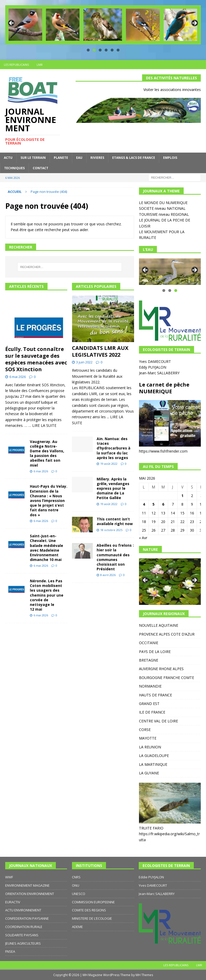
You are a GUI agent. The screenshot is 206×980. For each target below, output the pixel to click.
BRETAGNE (149, 660)
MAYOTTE (148, 738)
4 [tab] (106, 50)
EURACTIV (13, 902)
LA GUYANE (149, 773)
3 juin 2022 (84, 362)
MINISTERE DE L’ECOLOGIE (92, 918)
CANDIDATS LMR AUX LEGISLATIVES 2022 (100, 351)
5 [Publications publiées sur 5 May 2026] (154, 504)
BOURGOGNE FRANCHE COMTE (167, 678)
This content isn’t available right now (115, 521)
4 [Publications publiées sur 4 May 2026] (144, 504)
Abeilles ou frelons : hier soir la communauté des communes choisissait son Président (115, 557)
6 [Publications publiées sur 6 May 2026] (163, 504)
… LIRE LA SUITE (42, 425)
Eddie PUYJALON (151, 877)
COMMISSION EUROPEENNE (93, 902)
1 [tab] (88, 50)
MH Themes (144, 975)
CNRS (76, 877)
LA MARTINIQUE (153, 764)
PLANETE (61, 158)
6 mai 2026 (18, 377)
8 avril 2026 (108, 575)
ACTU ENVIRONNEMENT (23, 910)
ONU (76, 885)
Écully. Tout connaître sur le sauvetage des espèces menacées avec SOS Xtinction (36, 359)
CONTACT (41, 168)
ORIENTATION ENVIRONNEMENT (30, 894)
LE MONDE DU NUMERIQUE (163, 203)
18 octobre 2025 (111, 530)
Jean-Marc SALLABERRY (160, 373)
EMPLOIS (170, 158)
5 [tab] (112, 50)
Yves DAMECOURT (155, 361)
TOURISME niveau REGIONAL (164, 214)
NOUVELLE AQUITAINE (159, 625)
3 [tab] (100, 50)
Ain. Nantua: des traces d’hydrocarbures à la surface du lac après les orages (114, 448)
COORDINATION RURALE (24, 927)
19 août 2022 (109, 464)
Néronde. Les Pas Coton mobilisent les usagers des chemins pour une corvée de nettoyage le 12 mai (47, 595)
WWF (9, 877)
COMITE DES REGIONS (89, 910)
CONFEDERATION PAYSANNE (27, 918)
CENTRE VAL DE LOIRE (158, 721)
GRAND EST (149, 704)
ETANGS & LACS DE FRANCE (134, 158)
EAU (79, 158)
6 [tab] (118, 50)
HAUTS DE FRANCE (155, 695)
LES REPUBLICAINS (16, 65)
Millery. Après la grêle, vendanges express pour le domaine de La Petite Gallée (113, 488)
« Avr (143, 538)
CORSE (145, 730)
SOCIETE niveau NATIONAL (162, 208)
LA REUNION (150, 747)
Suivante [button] (194, 23)
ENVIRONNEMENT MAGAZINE (27, 885)
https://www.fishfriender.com (163, 451)
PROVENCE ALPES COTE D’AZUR (167, 634)
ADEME (77, 927)
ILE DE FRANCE (152, 712)
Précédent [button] (12, 23)
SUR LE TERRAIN (33, 158)
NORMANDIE (150, 686)
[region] (103, 25)
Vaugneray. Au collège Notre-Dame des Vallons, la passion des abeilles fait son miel (47, 453)
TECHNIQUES (14, 168)
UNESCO (79, 894)
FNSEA (10, 951)
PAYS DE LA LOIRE (155, 652)
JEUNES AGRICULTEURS (23, 943)
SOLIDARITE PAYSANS (22, 935)
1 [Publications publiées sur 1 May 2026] (182, 496)
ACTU (8, 158)
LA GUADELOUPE (154, 756)
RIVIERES (97, 158)
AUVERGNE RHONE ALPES (161, 669)
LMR (40, 65)
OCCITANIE (149, 643)
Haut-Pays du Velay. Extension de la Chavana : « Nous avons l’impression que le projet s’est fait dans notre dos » (49, 500)
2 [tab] (94, 50)
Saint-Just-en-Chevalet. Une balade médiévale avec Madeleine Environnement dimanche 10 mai (46, 548)
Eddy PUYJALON (153, 367)
